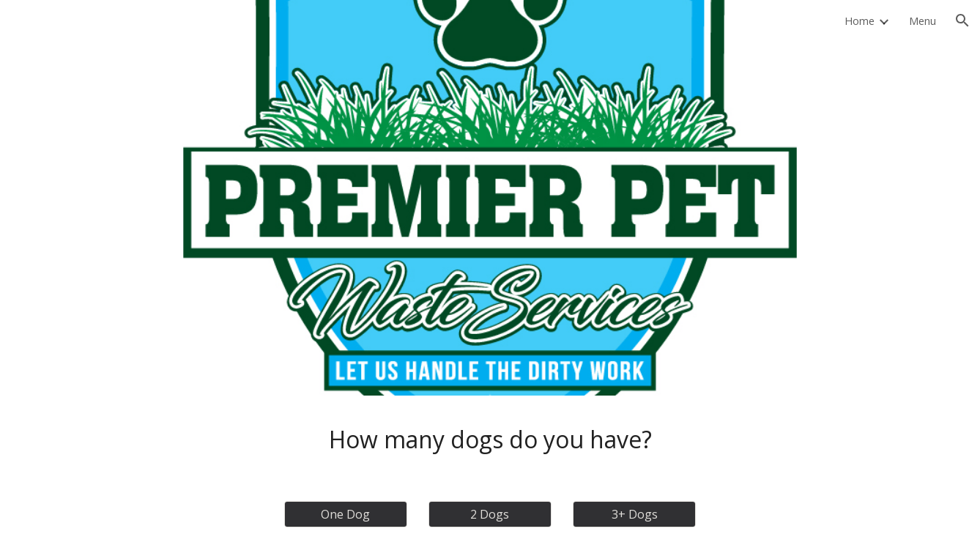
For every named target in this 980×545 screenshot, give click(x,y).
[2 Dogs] (490, 514)
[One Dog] (346, 514)
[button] (962, 21)
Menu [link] (923, 21)
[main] (490, 440)
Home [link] (860, 21)
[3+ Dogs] (634, 514)
